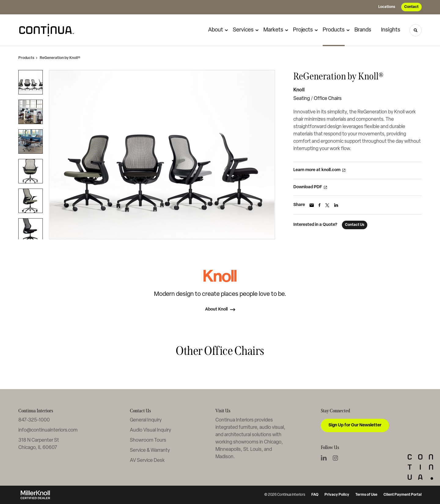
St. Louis (252, 450)
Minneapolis (228, 450)
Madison (224, 457)
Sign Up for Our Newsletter (355, 425)
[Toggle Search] (416, 30)
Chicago (273, 442)
